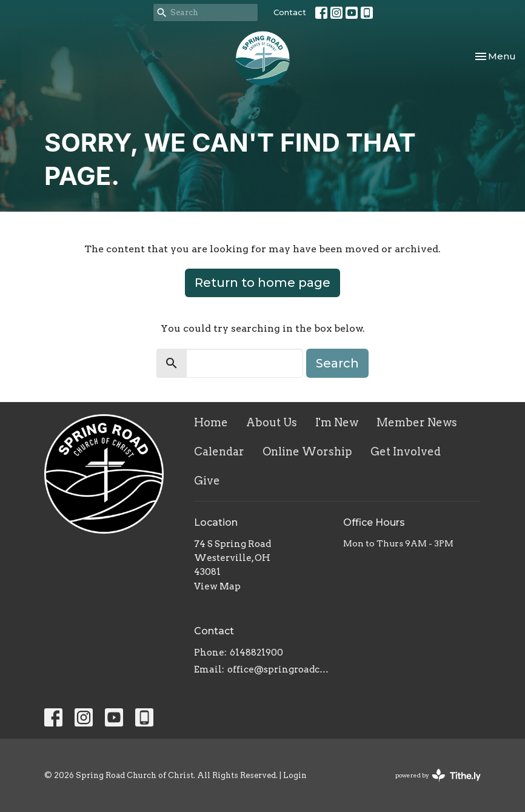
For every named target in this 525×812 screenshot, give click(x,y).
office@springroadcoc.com (279, 669)
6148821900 (256, 653)
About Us (272, 422)
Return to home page (262, 283)
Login (295, 775)
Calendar (219, 451)
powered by (438, 775)
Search (337, 363)
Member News (417, 422)
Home (211, 422)
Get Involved (406, 451)
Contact (290, 12)
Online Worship (307, 451)
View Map (217, 586)
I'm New (337, 422)
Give (207, 481)
